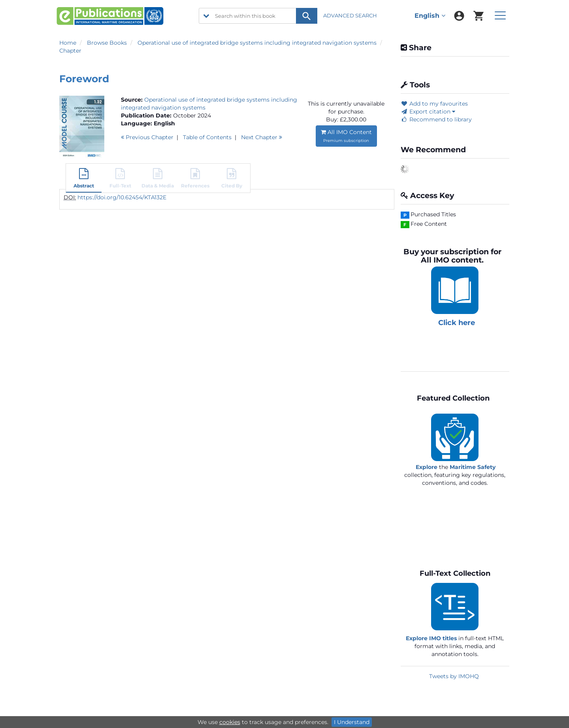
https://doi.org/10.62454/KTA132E (122, 197)
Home (68, 43)
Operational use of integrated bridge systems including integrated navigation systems (257, 43)
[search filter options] (206, 16)
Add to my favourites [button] (434, 104)
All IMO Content (346, 136)
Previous (147, 137)
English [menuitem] (430, 16)
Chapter (70, 51)
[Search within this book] (258, 16)
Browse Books (107, 43)
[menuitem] (459, 16)
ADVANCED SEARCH (351, 15)
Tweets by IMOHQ (454, 676)
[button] (84, 179)
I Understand (352, 722)
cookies (230, 722)
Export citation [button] (428, 112)
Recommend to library (436, 119)
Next (262, 137)
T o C (207, 137)
